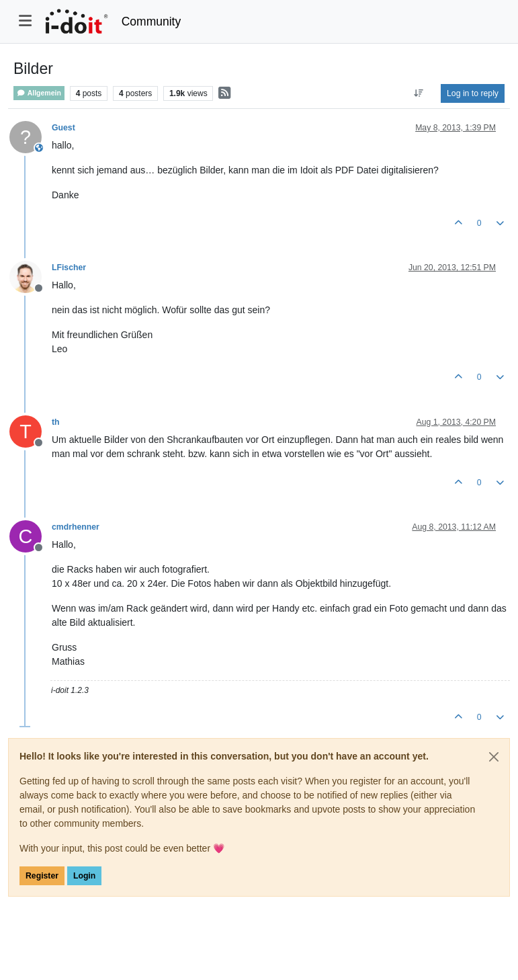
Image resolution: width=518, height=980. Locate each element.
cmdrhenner (76, 527)
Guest (63, 128)
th (56, 422)
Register (42, 876)
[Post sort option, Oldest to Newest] (419, 93)
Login (84, 876)
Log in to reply (473, 93)
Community (152, 22)
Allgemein (39, 93)
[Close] (494, 757)
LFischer (69, 268)
